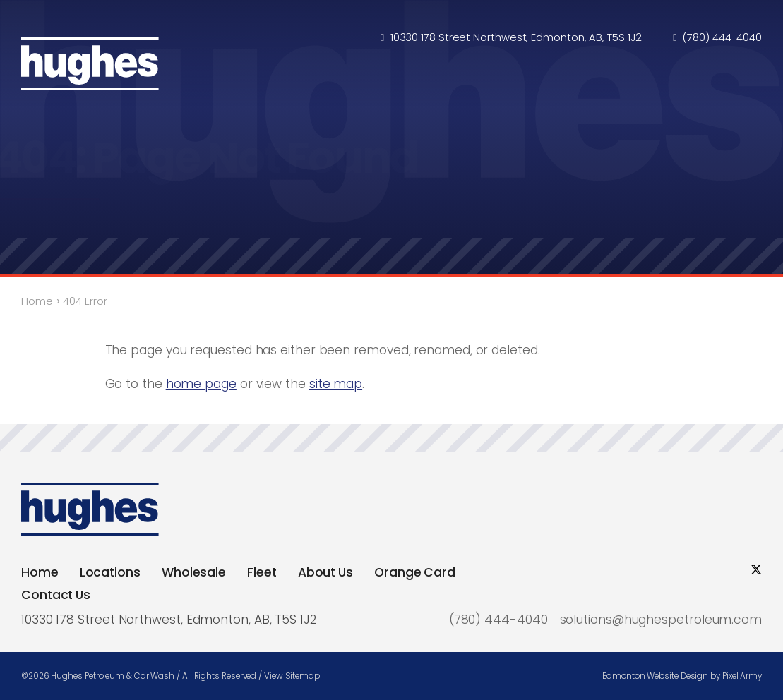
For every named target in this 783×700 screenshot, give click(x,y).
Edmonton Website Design (655, 676)
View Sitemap (292, 676)
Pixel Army (742, 676)
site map (336, 384)
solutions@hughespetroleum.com (661, 620)
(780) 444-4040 (722, 38)
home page (201, 384)
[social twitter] (756, 570)
